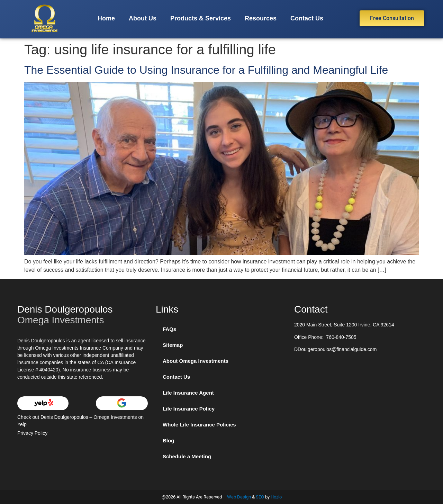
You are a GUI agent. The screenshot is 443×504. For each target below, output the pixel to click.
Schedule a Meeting (187, 456)
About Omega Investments (196, 361)
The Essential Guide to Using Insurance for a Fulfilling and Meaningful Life (206, 70)
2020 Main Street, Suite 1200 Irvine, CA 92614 (344, 325)
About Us (143, 18)
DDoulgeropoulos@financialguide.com (335, 349)
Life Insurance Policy (189, 409)
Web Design (239, 497)
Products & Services (201, 18)
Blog (168, 440)
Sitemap (173, 345)
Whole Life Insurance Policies (199, 425)
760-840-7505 (341, 337)
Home (106, 18)
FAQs (169, 329)
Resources (261, 18)
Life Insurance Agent (188, 393)
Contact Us (307, 18)
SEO (260, 497)
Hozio (276, 497)
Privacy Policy (32, 433)
